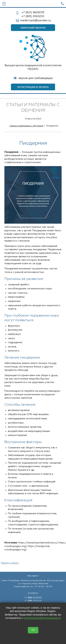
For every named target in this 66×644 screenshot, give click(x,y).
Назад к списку (10, 563)
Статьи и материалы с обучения (26, 126)
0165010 (33, 16)
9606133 (33, 13)
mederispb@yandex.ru (36, 21)
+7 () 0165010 (33, 601)
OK (33, 630)
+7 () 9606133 (33, 598)
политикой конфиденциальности (42, 618)
